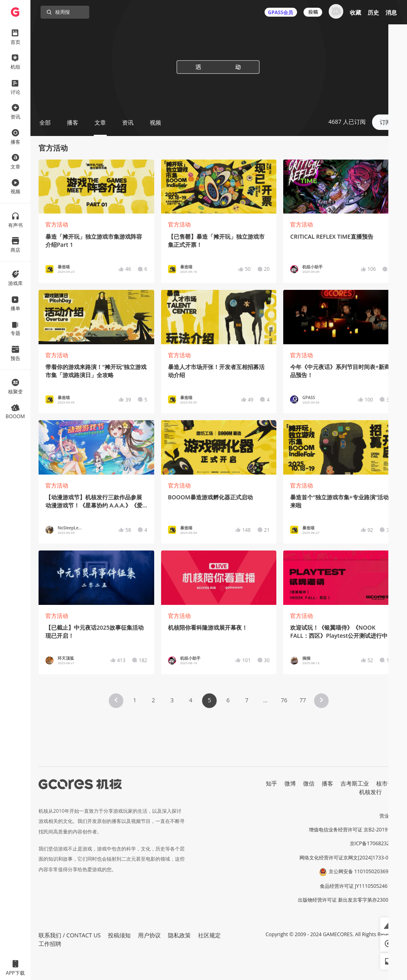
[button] (116, 701)
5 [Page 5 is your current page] (209, 700)
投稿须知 (119, 935)
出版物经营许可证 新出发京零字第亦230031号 (348, 900)
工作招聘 (50, 944)
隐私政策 (179, 935)
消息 (391, 12)
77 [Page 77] (303, 700)
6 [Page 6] (228, 700)
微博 (290, 783)
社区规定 (209, 935)
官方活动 (57, 224)
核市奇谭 (388, 783)
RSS (394, 792)
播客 (327, 783)
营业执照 (389, 816)
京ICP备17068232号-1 (375, 843)
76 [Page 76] (284, 700)
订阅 (385, 122)
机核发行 (370, 792)
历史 (373, 12)
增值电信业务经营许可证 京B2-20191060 (354, 830)
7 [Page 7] (247, 700)
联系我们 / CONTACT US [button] (70, 935)
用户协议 (149, 935)
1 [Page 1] (135, 700)
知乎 (271, 783)
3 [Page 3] (172, 700)
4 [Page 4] (191, 700)
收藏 (355, 12)
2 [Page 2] (153, 700)
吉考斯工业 (355, 783)
